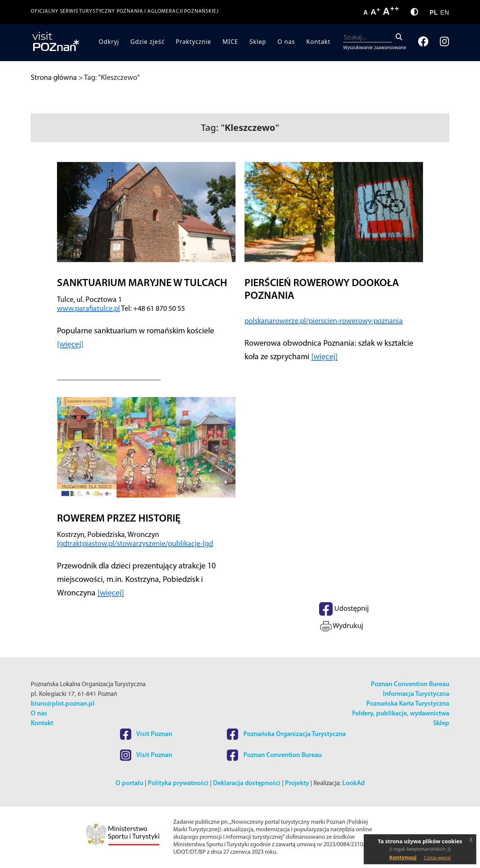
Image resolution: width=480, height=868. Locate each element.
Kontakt (318, 42)
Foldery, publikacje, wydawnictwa (401, 714)
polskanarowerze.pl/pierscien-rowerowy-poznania (324, 321)
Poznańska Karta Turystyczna (408, 704)
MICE (230, 42)
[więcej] (70, 345)
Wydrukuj (341, 626)
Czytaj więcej (438, 858)
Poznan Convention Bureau (410, 684)
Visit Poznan (146, 734)
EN (445, 13)
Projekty (297, 783)
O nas (286, 42)
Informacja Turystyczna (416, 694)
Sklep (258, 42)
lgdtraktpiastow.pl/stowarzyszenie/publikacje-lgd (135, 544)
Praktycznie (193, 42)
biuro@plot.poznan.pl (63, 704)
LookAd (353, 783)
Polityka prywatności (178, 783)
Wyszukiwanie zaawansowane (375, 47)
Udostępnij (344, 609)
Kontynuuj (403, 857)
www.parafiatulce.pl (88, 309)
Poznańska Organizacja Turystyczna (286, 734)
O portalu (129, 783)
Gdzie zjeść (148, 42)
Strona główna (54, 78)
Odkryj (109, 42)
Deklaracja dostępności (247, 783)
